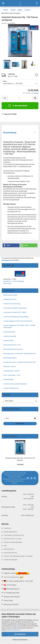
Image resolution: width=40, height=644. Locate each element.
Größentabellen (8, 380)
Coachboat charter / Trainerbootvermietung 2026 (20, 362)
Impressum (7, 528)
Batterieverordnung (10, 553)
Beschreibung (10, 133)
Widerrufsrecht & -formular (13, 539)
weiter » (20, 10)
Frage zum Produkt (10, 114)
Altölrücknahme (9, 549)
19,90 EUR (20, 465)
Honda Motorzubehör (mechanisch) (15, 308)
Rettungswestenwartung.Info (13, 349)
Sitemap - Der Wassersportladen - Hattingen (18, 556)
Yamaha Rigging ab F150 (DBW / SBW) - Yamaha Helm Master (19, 326)
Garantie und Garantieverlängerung (15, 384)
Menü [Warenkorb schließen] (3, 3)
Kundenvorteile (8, 341)
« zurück (13, 10)
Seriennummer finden (10, 295)
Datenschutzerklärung (13, 630)
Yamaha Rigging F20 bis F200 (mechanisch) (18, 321)
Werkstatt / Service (10, 367)
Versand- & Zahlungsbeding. (13, 542)
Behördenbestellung (10, 358)
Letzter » (28, 10)
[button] (11, 245)
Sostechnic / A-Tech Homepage (14, 281)
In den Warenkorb (18, 105)
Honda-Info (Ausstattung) (12, 304)
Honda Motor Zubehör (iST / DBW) (15, 312)
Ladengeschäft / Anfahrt (12, 371)
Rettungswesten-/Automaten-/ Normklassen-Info (20, 354)
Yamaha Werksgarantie (11, 388)
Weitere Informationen (20, 640)
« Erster (5, 10)
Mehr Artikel (7, 283)
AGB (5, 546)
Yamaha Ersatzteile (10, 336)
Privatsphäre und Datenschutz (14, 535)
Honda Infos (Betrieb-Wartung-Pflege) (16, 317)
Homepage (5, 260)
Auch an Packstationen (13, 577)
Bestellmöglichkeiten (11, 532)
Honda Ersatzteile (9, 332)
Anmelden (20, 424)
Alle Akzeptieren (20, 634)
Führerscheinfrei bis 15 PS (12, 345)
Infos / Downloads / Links (12, 375)
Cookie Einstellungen (11, 560)
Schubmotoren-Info (10, 299)
